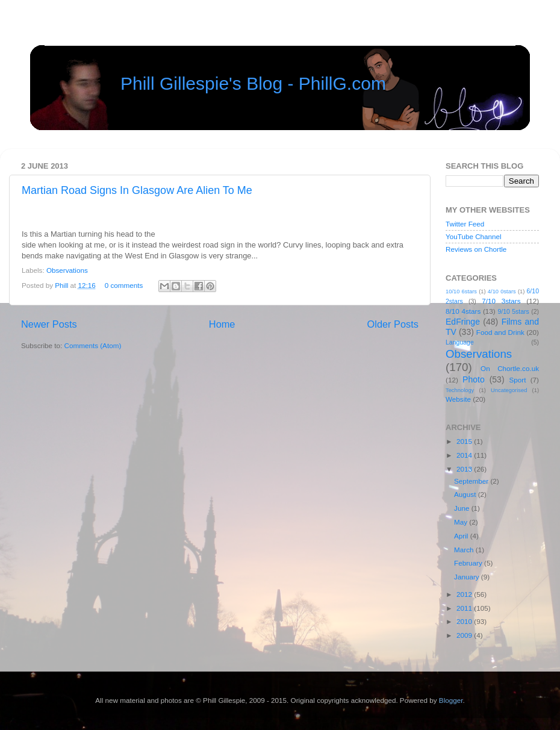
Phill (62, 285)
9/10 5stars (513, 311)
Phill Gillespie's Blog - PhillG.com (253, 83)
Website (458, 399)
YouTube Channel (474, 236)
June (463, 508)
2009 (465, 635)
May (462, 522)
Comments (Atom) (92, 345)
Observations (67, 270)
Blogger (451, 700)
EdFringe (463, 322)
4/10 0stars (502, 292)
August (466, 494)
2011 (465, 608)
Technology (460, 390)
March (465, 550)
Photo (474, 379)
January (468, 577)
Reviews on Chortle (476, 249)
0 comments (124, 285)
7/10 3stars (501, 301)
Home (222, 324)
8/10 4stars (463, 311)
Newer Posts (49, 324)
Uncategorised (509, 390)
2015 (465, 441)
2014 (465, 455)
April (462, 536)
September (472, 481)
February (469, 563)
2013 (465, 469)
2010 (465, 621)
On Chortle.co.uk (510, 368)
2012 (465, 594)
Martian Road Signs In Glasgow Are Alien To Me (137, 190)
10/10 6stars (461, 292)
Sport (518, 380)
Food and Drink (500, 332)
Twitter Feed (465, 224)
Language (460, 342)
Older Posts (393, 324)
